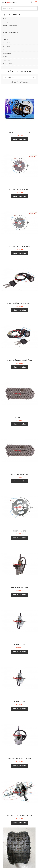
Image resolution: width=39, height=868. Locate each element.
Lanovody (5, 67)
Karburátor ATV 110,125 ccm (20, 759)
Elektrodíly (5, 39)
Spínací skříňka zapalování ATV (20, 303)
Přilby (4, 19)
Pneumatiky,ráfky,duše (8, 43)
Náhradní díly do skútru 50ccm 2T (11, 26)
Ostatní (5, 50)
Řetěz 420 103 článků (20, 474)
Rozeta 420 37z (20, 531)
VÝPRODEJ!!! (6, 57)
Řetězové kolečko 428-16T (20, 189)
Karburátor (19, 645)
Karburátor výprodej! (20, 588)
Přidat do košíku (20, 139)
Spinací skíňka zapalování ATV (20, 360)
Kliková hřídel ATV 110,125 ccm (20, 816)
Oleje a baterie (6, 46)
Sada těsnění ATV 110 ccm (19, 132)
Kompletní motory (7, 36)
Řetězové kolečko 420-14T (20, 246)
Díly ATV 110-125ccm (8, 64)
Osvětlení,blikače (7, 53)
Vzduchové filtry (7, 60)
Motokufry (5, 22)
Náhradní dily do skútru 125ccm (10, 32)
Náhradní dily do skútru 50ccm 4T (11, 29)
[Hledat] (19, 8)
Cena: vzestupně (19, 78)
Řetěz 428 (19, 417)
